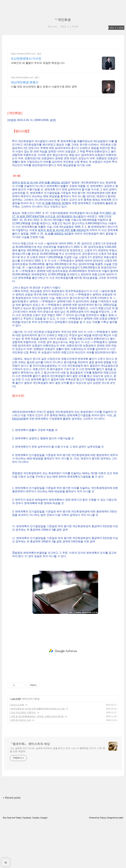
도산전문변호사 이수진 (26, 59)
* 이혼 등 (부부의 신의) (20, 766)
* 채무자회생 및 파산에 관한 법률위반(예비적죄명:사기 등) (37, 755)
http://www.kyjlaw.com (22, 77)
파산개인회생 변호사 (25, 82)
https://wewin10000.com (23, 54)
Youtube (36, 864)
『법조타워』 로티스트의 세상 (30, 790)
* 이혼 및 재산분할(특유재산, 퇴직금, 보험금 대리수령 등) (37, 762)
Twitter (18, 864)
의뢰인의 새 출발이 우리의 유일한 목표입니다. (38, 63)
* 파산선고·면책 (17, 751)
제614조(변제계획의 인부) (27, 458)
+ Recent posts (12, 844)
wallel (121, 864)
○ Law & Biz (15, 745)
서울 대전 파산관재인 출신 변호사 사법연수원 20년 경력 (44, 87)
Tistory (103, 864)
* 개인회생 (63, 20)
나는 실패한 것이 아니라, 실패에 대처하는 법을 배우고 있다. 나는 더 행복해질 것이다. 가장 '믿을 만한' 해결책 (58, 796)
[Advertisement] (63, 123)
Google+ (44, 864)
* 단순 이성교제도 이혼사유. (23, 758)
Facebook (27, 864)
